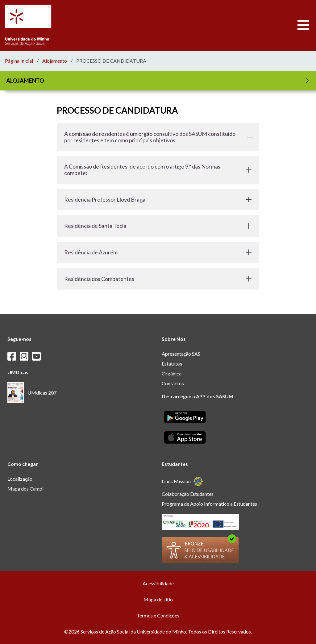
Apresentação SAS (181, 354)
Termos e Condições (158, 615)
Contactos (173, 383)
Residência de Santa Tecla (158, 226)
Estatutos (172, 364)
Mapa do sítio (158, 599)
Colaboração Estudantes (188, 494)
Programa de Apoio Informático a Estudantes (209, 504)
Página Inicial (19, 61)
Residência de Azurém (158, 252)
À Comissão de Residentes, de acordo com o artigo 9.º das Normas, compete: (158, 170)
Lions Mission (183, 481)
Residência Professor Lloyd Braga (158, 199)
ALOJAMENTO (159, 81)
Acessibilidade (158, 583)
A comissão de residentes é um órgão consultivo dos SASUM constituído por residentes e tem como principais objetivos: (158, 137)
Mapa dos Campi (25, 489)
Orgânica (172, 373)
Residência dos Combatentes (158, 279)
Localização (20, 479)
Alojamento (55, 61)
